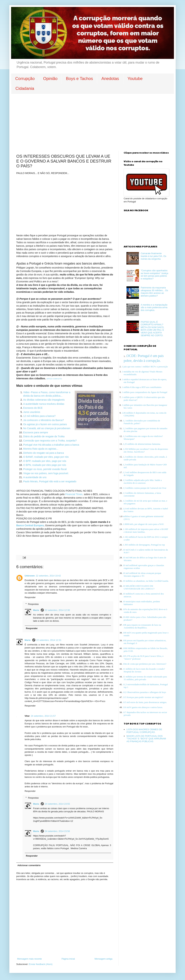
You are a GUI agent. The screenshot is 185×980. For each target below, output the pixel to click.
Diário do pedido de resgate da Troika (44, 436)
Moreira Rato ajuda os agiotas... (41, 449)
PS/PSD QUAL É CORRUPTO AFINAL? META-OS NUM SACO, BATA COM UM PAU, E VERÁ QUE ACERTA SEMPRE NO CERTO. (152, 329)
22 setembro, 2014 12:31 (49, 640)
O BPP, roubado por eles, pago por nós (45, 461)
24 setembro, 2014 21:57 (43, 716)
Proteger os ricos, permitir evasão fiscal (45, 469)
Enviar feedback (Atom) (41, 964)
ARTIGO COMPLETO (54, 379)
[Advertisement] (92, 120)
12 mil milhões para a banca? (39, 416)
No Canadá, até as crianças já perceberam (47, 428)
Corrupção (25, 79)
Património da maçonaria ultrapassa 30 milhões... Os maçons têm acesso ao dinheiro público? (154, 292)
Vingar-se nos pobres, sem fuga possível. (46, 473)
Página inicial (68, 959)
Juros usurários (32, 412)
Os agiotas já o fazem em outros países (45, 424)
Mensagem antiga (103, 959)
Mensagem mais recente (29, 959)
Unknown (30, 576)
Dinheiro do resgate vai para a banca (43, 453)
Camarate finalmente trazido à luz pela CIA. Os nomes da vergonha (153, 256)
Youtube (135, 79)
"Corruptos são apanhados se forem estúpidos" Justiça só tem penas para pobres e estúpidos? (154, 275)
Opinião (50, 79)
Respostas (33, 604)
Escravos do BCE (33, 408)
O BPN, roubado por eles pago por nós (45, 465)
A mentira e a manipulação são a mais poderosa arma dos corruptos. (154, 307)
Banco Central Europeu (30, 525)
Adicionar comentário (29, 865)
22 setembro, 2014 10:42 (48, 576)
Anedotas (110, 79)
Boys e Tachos (80, 79)
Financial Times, (74, 494)
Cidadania (25, 88)
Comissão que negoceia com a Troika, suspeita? (50, 441)
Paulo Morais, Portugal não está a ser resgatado (50, 481)
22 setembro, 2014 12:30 (57, 610)
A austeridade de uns (35, 477)
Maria (36, 610)
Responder (30, 597)
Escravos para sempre (36, 432)
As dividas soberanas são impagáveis (44, 400)
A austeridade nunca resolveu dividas (44, 404)
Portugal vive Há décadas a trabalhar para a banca (51, 445)
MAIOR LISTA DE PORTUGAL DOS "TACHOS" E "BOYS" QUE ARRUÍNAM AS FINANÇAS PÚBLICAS (146, 739)
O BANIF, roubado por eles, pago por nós (46, 457)
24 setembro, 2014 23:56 (57, 831)
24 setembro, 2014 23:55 (57, 804)
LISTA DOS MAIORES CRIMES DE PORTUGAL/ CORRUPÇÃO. (144, 731)
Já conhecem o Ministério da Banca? (44, 420)
